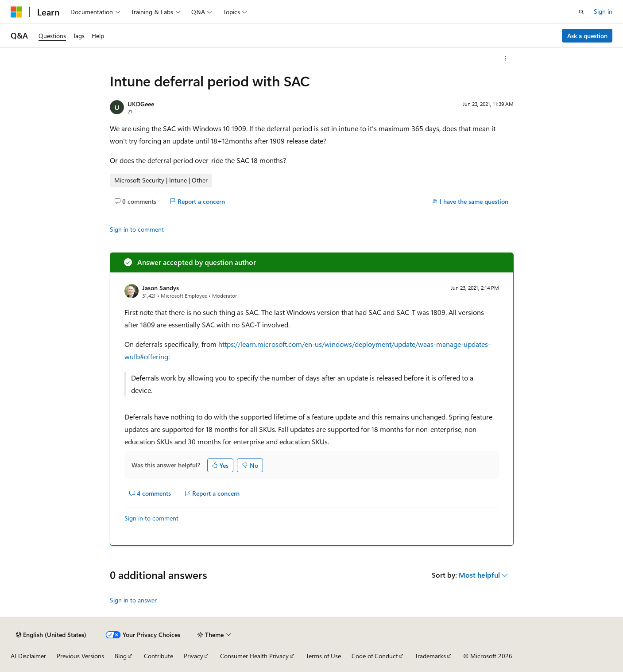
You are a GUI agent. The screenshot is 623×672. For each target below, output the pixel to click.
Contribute (159, 656)
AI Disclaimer (28, 656)
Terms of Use (323, 656)
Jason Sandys (161, 288)
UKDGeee (141, 104)
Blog (121, 656)
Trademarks (430, 656)
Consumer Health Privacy (254, 656)
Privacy (193, 656)
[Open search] (581, 12)
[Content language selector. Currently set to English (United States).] (51, 635)
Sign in (603, 11)
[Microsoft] (16, 12)
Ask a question (587, 36)
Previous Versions (80, 656)
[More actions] (505, 58)
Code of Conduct (375, 656)
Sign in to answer (133, 600)
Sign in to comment (137, 229)
